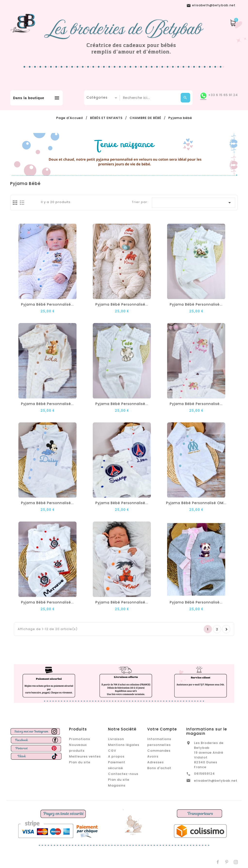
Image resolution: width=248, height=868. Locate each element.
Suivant (227, 629)
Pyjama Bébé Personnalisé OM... (196, 503)
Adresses (155, 762)
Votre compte (162, 729)
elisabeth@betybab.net (216, 781)
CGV (112, 751)
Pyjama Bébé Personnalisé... (47, 304)
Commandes (159, 751)
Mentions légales (124, 745)
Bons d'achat (159, 768)
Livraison (116, 739)
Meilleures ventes (85, 756)
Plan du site (80, 762)
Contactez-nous (123, 774)
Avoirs (153, 756)
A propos (116, 756)
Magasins (117, 785)
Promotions (80, 739)
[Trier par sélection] (194, 203)
